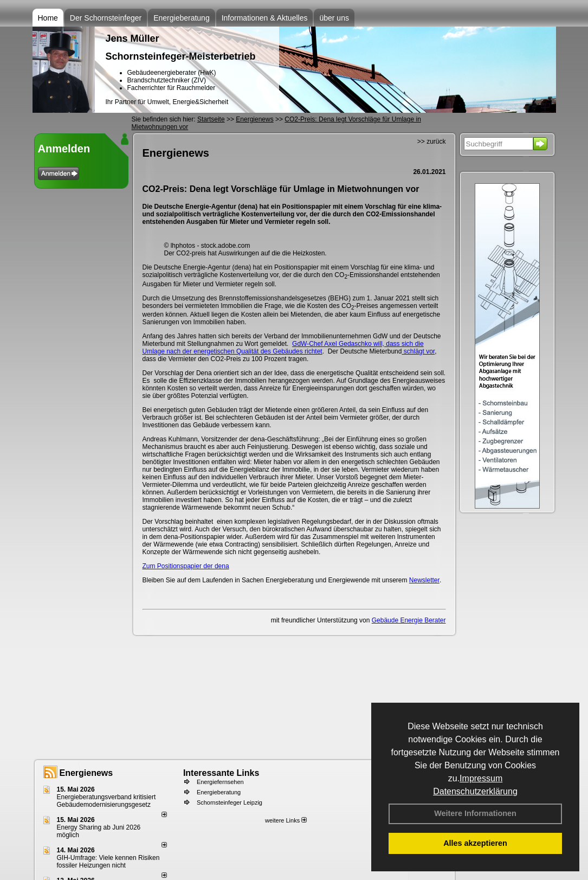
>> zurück (432, 142)
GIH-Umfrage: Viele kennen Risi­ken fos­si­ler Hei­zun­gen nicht (108, 862)
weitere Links (286, 820)
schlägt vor (418, 351)
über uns (334, 18)
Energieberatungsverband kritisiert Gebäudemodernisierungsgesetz (106, 801)
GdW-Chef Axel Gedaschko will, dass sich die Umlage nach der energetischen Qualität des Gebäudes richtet (283, 348)
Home (48, 18)
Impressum (481, 778)
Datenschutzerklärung (475, 791)
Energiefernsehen (220, 782)
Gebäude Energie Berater (409, 620)
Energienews (86, 773)
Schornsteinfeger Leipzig (230, 802)
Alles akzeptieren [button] (475, 843)
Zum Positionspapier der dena (186, 566)
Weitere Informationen (475, 813)
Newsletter (424, 580)
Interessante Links (221, 773)
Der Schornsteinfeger (106, 18)
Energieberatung (182, 18)
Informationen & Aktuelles (265, 18)
